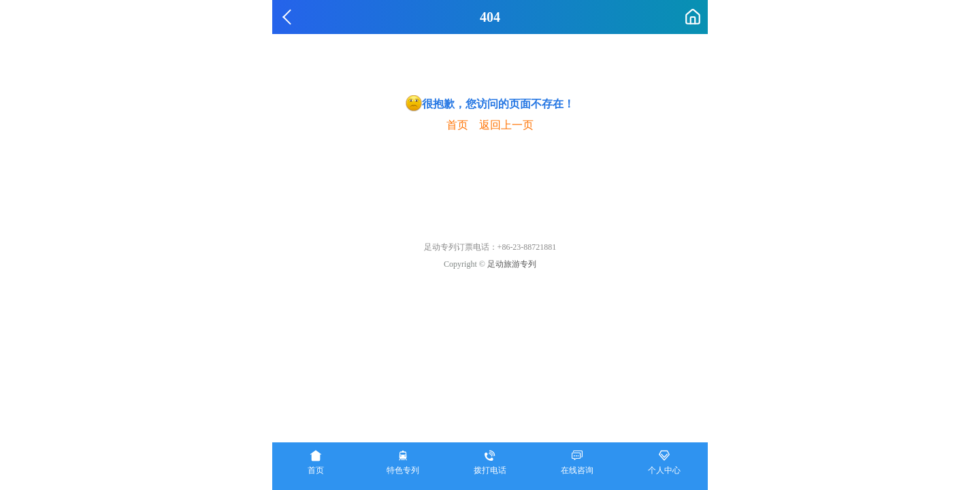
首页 (457, 125)
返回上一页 (506, 125)
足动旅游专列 (512, 264)
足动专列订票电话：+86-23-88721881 (490, 247)
